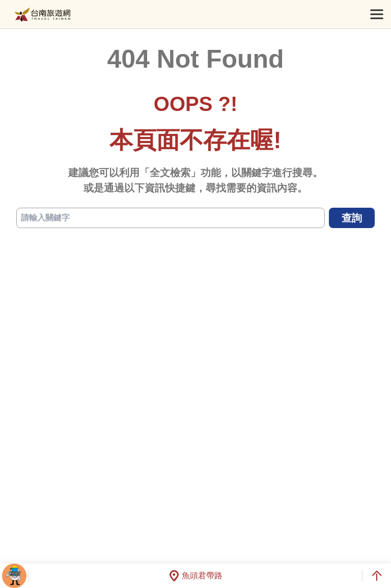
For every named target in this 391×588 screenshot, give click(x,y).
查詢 (352, 218)
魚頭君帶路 (195, 576)
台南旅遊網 (43, 15)
